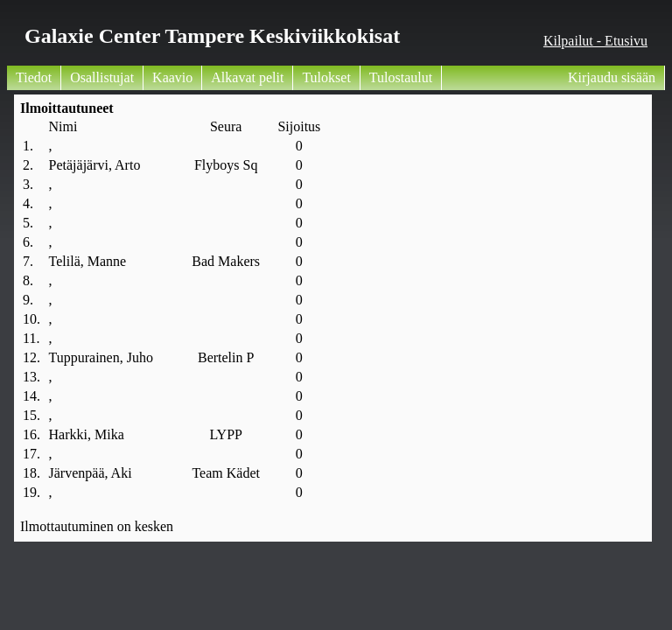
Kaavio (172, 77)
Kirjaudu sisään (612, 77)
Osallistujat (102, 77)
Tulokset (326, 77)
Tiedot (34, 77)
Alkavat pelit (247, 77)
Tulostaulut (401, 77)
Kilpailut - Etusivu (595, 41)
